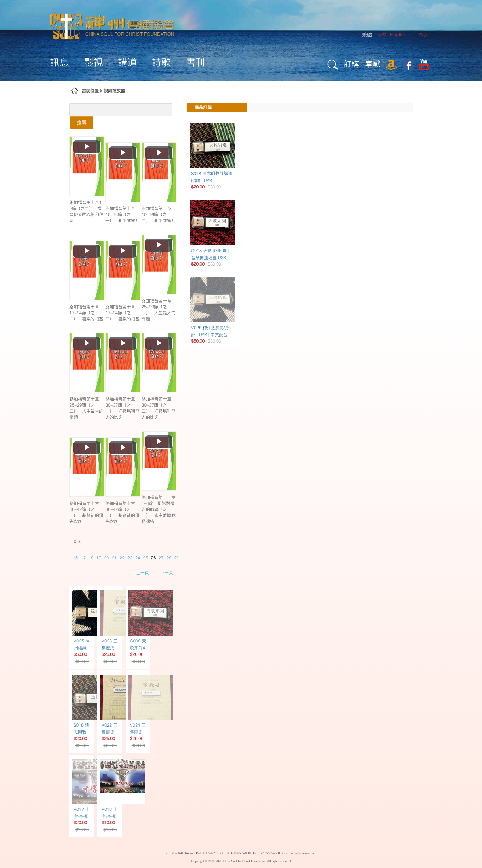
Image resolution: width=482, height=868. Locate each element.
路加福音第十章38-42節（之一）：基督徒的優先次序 (86, 512)
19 (99, 558)
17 (83, 558)
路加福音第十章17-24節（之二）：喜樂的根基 (122, 313)
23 (130, 558)
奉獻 (373, 63)
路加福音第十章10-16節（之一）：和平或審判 (122, 214)
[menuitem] (424, 35)
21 (114, 558)
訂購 (351, 63)
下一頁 (167, 573)
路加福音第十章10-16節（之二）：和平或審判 (159, 214)
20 (107, 558)
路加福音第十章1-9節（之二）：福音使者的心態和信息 (87, 211)
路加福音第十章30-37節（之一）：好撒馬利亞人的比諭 (122, 408)
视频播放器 (114, 91)
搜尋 (82, 122)
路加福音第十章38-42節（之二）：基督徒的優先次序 (122, 512)
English (398, 35)
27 (161, 558)
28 (169, 558)
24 (138, 558)
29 (177, 558)
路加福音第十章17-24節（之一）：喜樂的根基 (86, 313)
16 (75, 558)
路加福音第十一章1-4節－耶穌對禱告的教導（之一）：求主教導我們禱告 (159, 509)
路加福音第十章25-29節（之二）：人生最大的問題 (86, 408)
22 (122, 558)
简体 (381, 35)
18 (91, 558)
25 (145, 558)
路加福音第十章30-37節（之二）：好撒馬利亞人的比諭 (159, 408)
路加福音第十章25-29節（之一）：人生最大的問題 (159, 310)
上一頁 (143, 573)
